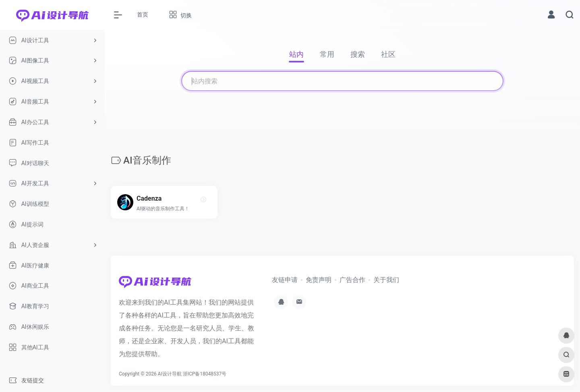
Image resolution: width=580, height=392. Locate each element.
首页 (143, 15)
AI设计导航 (170, 374)
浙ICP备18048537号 (205, 374)
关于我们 (386, 280)
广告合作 (352, 280)
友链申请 (285, 280)
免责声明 (319, 280)
